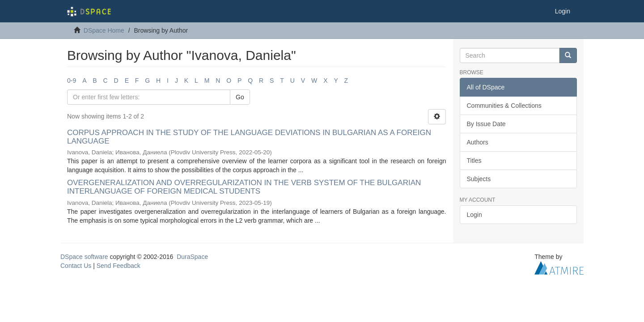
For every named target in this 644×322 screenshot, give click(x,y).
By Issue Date (486, 124)
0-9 (72, 80)
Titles (474, 161)
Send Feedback (119, 266)
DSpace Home (104, 30)
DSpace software (84, 257)
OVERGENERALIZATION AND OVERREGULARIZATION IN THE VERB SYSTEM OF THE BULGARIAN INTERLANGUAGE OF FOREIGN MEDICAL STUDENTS (244, 187)
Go (240, 97)
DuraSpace (192, 257)
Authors (478, 142)
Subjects (479, 179)
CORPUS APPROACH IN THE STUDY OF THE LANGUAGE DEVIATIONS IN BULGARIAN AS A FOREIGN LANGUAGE (249, 137)
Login (475, 215)
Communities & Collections (504, 106)
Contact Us (76, 266)
